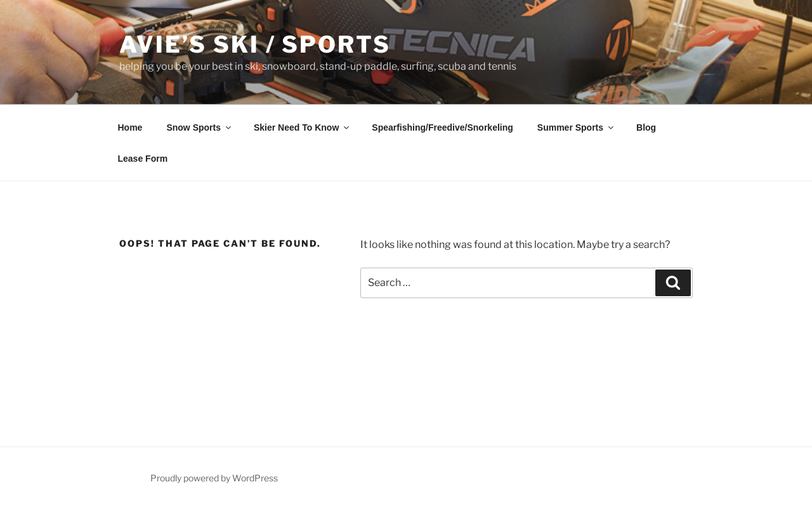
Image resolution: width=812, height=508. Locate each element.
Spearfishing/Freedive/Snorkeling (442, 127)
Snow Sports (200, 127)
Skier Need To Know (302, 127)
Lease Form (143, 159)
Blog (646, 127)
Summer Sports (576, 127)
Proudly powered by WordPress (214, 478)
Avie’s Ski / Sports (255, 44)
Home (130, 127)
